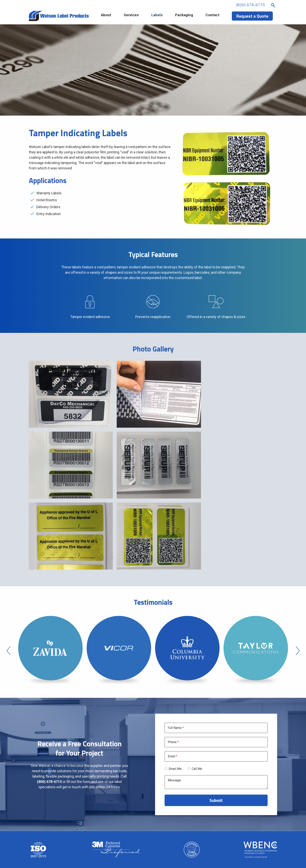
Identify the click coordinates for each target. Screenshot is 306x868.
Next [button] (298, 570)
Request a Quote (216, 846)
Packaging (188, 16)
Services (137, 16)
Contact (215, 16)
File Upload (216, 836)
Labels (161, 16)
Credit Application (216, 841)
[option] (50, 570)
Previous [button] (9, 570)
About (113, 16)
